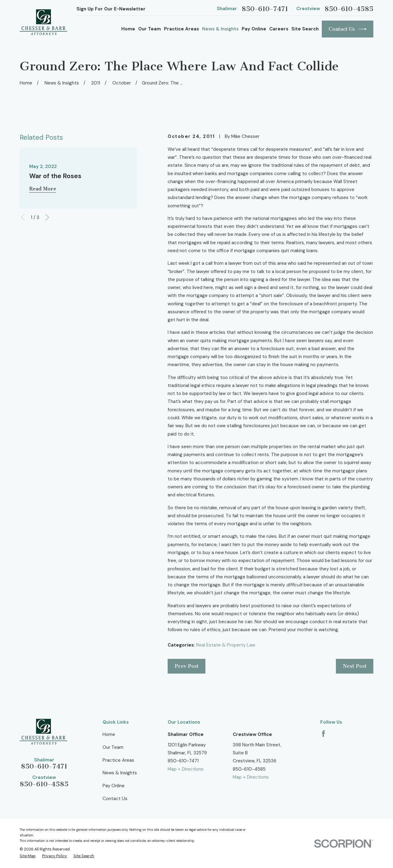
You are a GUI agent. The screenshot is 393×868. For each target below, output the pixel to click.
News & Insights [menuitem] (220, 29)
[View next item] (47, 217)
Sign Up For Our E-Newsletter (111, 9)
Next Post (355, 666)
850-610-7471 (265, 9)
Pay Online (114, 786)
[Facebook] (323, 734)
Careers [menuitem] (279, 29)
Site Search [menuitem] (305, 29)
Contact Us (348, 29)
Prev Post (187, 666)
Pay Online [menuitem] (254, 29)
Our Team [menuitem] (150, 29)
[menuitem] (28, 856)
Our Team (113, 747)
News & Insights (120, 773)
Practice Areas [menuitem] (181, 29)
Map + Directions (186, 769)
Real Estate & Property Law (226, 645)
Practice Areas (118, 760)
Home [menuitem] (128, 29)
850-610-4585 (349, 9)
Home (109, 734)
